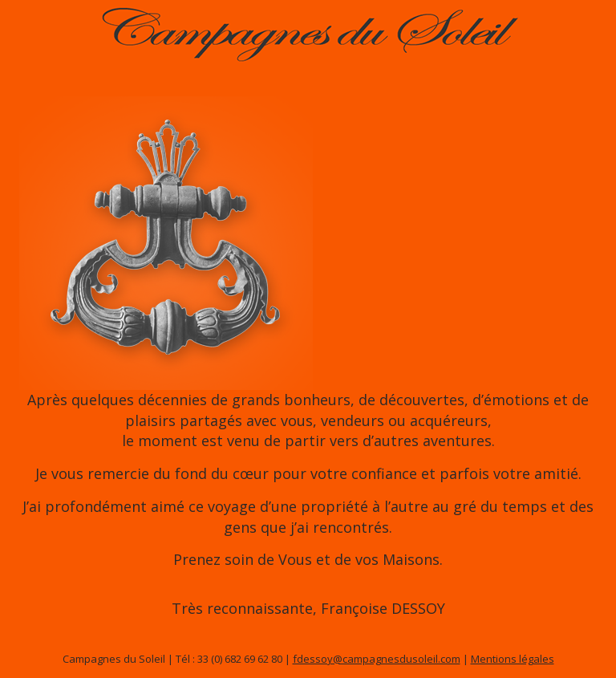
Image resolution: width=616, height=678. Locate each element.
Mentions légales (513, 659)
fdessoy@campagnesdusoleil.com (377, 659)
